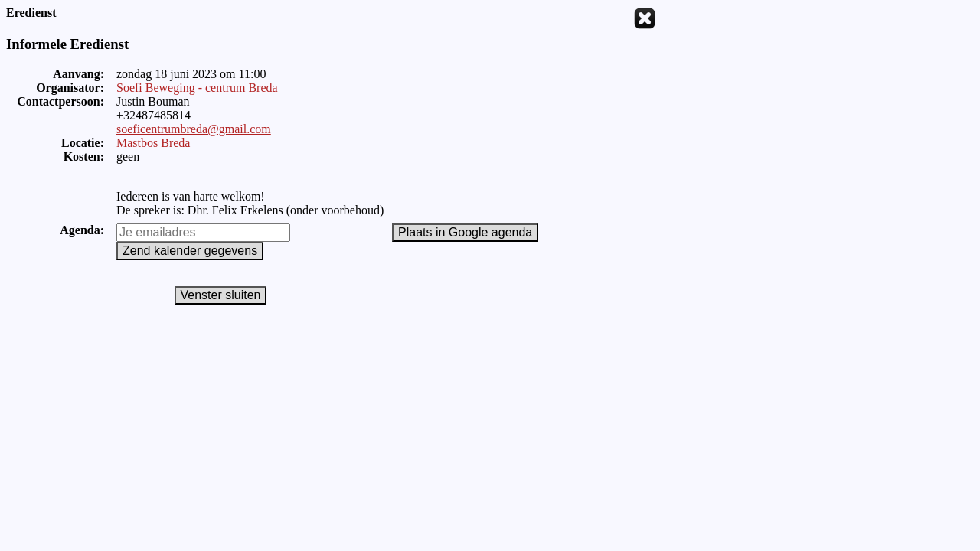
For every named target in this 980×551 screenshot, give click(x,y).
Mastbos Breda (153, 143)
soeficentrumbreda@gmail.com (194, 129)
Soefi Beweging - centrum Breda (197, 88)
